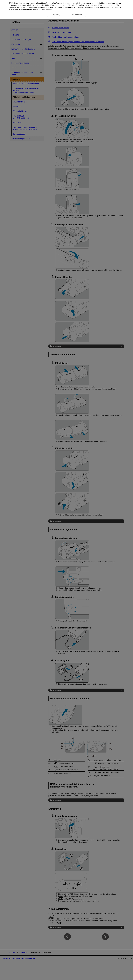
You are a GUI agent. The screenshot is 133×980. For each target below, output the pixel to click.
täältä (47, 5)
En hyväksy (77, 15)
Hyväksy (73, 5)
